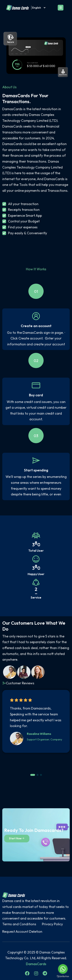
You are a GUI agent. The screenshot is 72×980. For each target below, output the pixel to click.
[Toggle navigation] (61, 8)
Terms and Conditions (19, 924)
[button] (33, 775)
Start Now (17, 838)
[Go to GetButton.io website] (63, 976)
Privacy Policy (52, 924)
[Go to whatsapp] (63, 969)
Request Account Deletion (22, 931)
